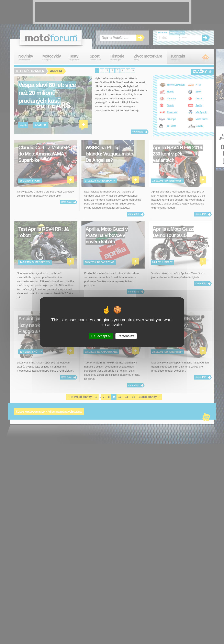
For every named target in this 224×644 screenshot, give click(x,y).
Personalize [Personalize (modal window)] (126, 336)
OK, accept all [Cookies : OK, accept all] (101, 336)
